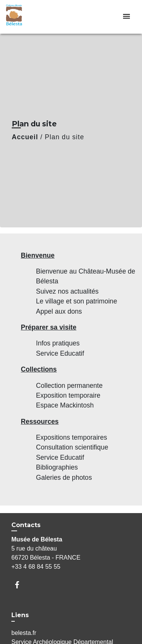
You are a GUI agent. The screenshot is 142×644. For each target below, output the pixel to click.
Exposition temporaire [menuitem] (68, 395)
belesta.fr (24, 633)
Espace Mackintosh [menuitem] (65, 405)
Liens (20, 615)
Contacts (26, 525)
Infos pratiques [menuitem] (58, 343)
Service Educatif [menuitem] (60, 353)
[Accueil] (34, 17)
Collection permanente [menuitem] (69, 386)
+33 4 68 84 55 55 (36, 567)
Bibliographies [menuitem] (57, 467)
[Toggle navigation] (126, 17)
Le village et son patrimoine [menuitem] (76, 301)
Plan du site (64, 137)
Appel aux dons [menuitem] (59, 311)
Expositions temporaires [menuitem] (72, 437)
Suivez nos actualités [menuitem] (67, 291)
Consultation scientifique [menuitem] (72, 447)
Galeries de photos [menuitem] (64, 478)
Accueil (25, 137)
